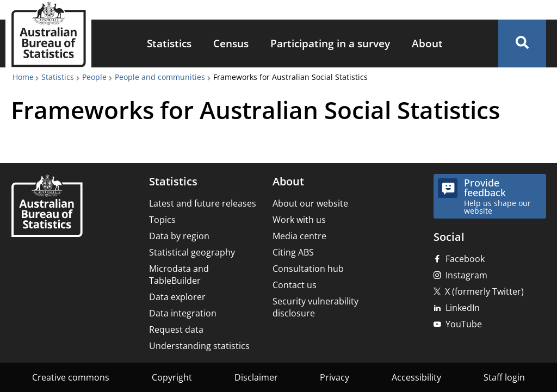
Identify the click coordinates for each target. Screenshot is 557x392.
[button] (522, 43)
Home (23, 77)
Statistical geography (192, 252)
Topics (162, 220)
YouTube (464, 324)
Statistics (169, 43)
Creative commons (71, 377)
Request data (176, 329)
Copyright (172, 377)
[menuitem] (169, 44)
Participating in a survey (330, 43)
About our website (310, 203)
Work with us (299, 220)
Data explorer (177, 297)
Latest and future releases (203, 203)
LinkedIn (463, 308)
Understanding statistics (199, 346)
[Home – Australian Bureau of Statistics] (47, 207)
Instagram (466, 275)
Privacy (335, 377)
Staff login (504, 377)
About (427, 43)
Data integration (183, 313)
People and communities (160, 77)
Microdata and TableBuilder (179, 275)
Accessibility (416, 377)
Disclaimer (256, 377)
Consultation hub (308, 269)
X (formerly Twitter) (484, 291)
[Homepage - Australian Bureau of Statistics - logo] (48, 35)
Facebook (465, 259)
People (94, 77)
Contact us (295, 285)
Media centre (299, 236)
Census (231, 43)
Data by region (179, 236)
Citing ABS (293, 252)
